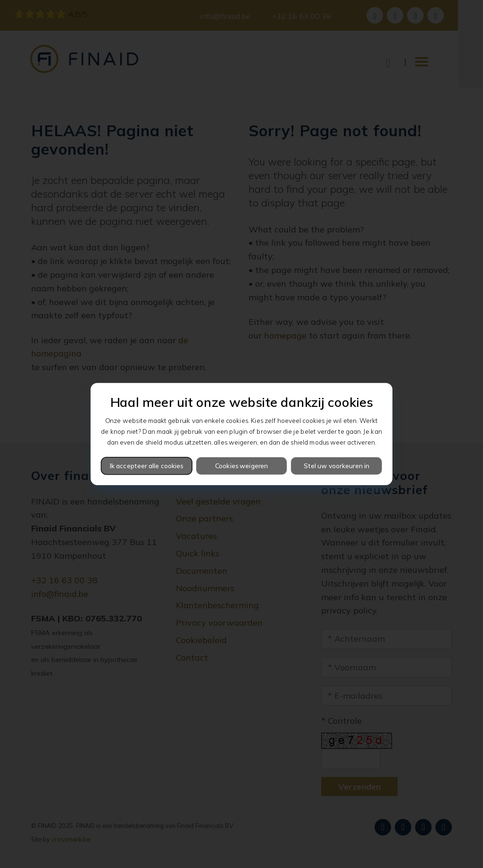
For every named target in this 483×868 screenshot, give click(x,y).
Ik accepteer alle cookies (147, 466)
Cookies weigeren (242, 466)
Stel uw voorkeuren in (337, 466)
